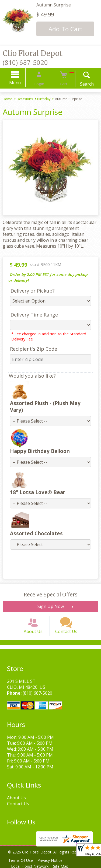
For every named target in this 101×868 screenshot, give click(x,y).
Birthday (44, 99)
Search (81, 84)
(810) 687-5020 (25, 62)
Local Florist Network (31, 865)
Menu (21, 83)
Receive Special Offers (50, 588)
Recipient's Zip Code (30, 349)
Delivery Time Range (31, 315)
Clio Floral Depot (33, 53)
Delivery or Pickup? (29, 291)
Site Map (64, 865)
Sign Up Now (51, 600)
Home (8, 99)
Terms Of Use (22, 859)
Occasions (25, 99)
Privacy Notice (53, 859)
